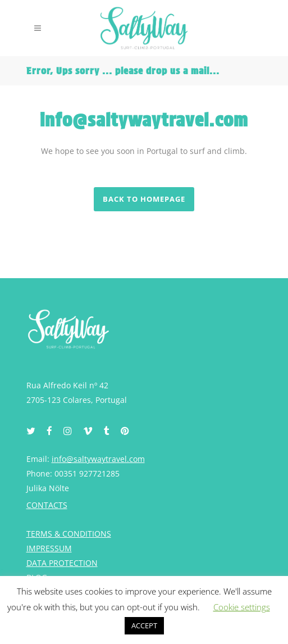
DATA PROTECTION (62, 563)
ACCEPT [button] (144, 625)
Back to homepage (144, 199)
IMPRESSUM (49, 548)
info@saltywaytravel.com (98, 459)
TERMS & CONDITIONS (69, 534)
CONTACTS (47, 505)
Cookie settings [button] (242, 607)
